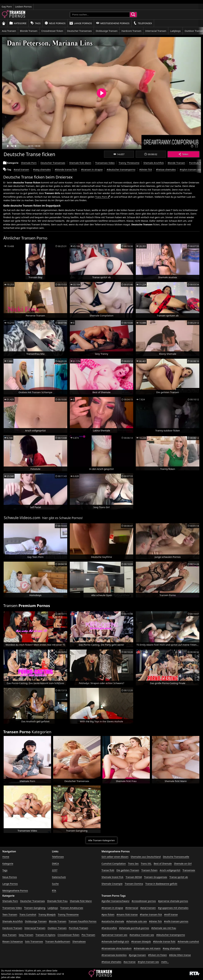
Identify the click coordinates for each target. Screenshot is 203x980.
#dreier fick (146, 169)
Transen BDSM (134, 877)
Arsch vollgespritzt (170, 870)
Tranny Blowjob (47, 914)
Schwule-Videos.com (22, 518)
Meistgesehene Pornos (113, 23)
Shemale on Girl (183, 863)
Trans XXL (146, 863)
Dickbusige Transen (107, 31)
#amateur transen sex (142, 935)
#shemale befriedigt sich (115, 941)
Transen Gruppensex (156, 877)
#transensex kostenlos (114, 955)
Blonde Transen (29, 31)
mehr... (165, 962)
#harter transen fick (151, 914)
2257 (55, 870)
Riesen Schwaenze (13, 941)
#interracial (132, 908)
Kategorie (18, 23)
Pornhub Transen (78, 928)
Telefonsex (143, 23)
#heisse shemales (166, 169)
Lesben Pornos (23, 7)
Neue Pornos (55, 23)
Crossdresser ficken (52, 31)
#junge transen (137, 955)
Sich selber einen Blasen (115, 857)
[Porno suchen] (100, 15)
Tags (36, 23)
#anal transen (21, 169)
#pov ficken (108, 914)
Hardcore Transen (131, 31)
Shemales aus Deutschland (146, 857)
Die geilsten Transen (128, 870)
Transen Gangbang (35, 908)
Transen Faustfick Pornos (82, 921)
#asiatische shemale (113, 921)
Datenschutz (59, 877)
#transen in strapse (92, 169)
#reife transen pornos (176, 921)
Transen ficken (149, 870)
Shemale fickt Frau (57, 901)
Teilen (183, 154)
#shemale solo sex (137, 921)
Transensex (189, 870)
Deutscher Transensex (79, 31)
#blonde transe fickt (66, 169)
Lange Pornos (81, 23)
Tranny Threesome (129, 163)
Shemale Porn (29, 163)
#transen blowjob (141, 941)
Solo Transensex (34, 941)
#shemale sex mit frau (164, 928)
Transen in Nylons (45, 935)
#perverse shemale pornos (173, 901)
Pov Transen (88, 935)
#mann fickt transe (127, 914)
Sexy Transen (26, 935)
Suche (55, 884)
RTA (54, 890)
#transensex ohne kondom (116, 948)
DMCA (56, 863)
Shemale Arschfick (154, 163)
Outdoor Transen (57, 928)
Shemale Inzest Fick (112, 877)
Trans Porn (101, 197)
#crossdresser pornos (144, 901)
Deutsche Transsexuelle (176, 857)
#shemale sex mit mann (147, 948)
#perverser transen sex (114, 935)
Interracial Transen (156, 31)
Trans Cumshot (28, 914)
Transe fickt (108, 870)
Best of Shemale (163, 863)
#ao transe (130, 962)
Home (6, 857)
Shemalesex (79, 941)
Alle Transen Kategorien (101, 840)
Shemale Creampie (112, 884)
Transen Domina (134, 884)
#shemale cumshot (188, 941)
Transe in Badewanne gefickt (161, 884)
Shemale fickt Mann (80, 163)
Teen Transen (10, 914)
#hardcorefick (109, 928)
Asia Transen (9, 31)
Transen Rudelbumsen (58, 941)
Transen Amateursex (72, 908)
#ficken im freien (157, 955)
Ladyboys (175, 31)
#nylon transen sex (190, 169)
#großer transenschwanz (115, 901)
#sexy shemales (42, 169)
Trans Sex (133, 863)
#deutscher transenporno (121, 169)
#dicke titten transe (180, 955)
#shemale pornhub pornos (134, 928)
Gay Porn (7, 7)
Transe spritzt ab (179, 877)
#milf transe (171, 914)
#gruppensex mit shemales (173, 908)
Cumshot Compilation (114, 863)
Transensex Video (105, 163)
